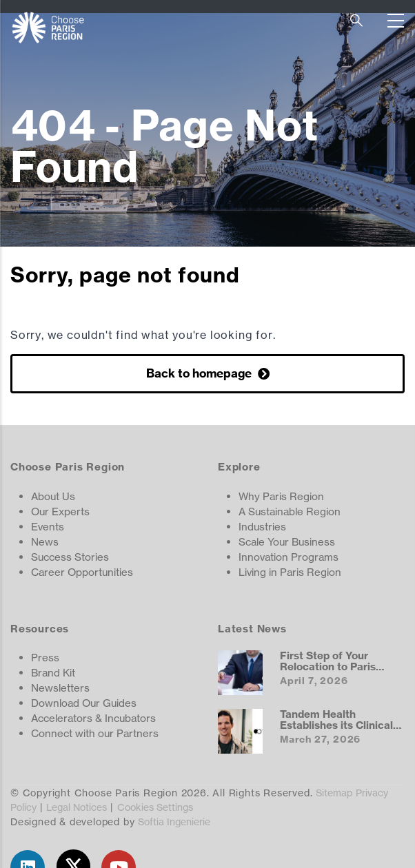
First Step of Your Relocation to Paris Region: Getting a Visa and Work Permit (336, 672)
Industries (262, 527)
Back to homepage (200, 373)
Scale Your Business (287, 542)
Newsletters (60, 688)
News (45, 542)
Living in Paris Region (290, 572)
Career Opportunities (82, 572)
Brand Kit (53, 673)
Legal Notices (77, 807)
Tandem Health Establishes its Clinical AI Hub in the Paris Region (336, 730)
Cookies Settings (155, 807)
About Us (53, 496)
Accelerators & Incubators (93, 718)
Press (45, 658)
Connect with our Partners (95, 733)
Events (48, 527)
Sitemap (334, 793)
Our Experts (60, 511)
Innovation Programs (289, 557)
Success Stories (70, 557)
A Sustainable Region (290, 511)
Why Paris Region (281, 496)
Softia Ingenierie (174, 821)
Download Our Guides (84, 703)
